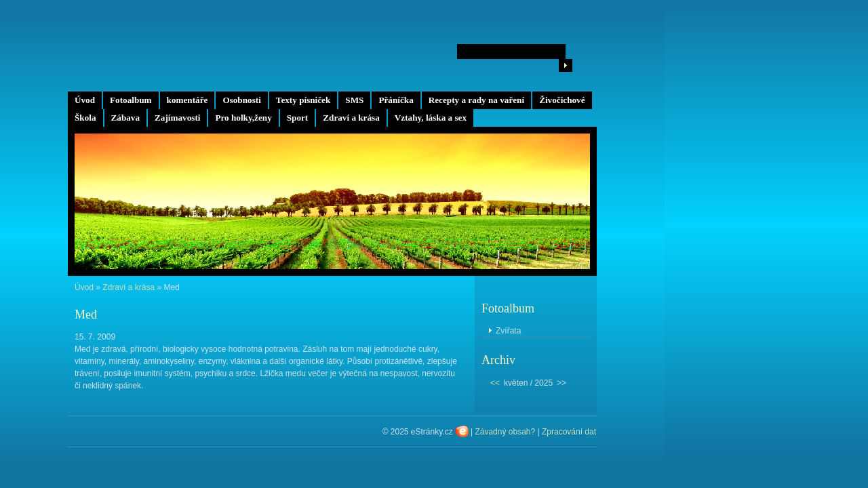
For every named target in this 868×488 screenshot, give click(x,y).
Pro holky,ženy (243, 118)
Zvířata (508, 331)
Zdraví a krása (351, 118)
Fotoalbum (131, 100)
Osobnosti (241, 100)
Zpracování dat (569, 432)
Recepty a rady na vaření (476, 100)
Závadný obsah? (505, 432)
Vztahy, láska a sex (431, 118)
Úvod (85, 100)
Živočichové (562, 100)
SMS (354, 100)
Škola (85, 118)
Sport (298, 118)
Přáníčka (396, 100)
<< (495, 383)
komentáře (188, 100)
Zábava (126, 118)
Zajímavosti (177, 118)
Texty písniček (303, 100)
